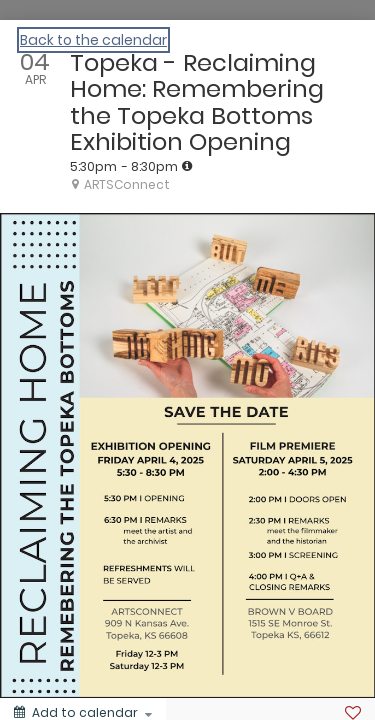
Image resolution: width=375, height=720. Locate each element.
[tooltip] (187, 166)
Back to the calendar (93, 40)
